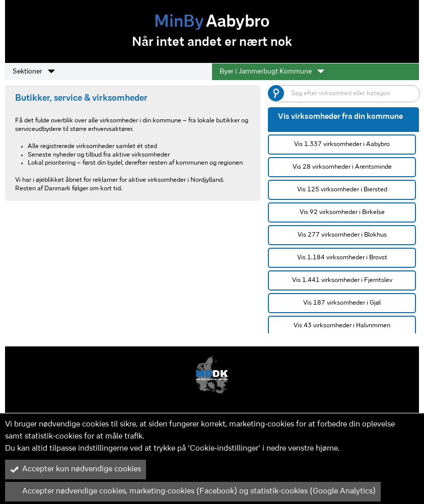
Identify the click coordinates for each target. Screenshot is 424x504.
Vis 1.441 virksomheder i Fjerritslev (342, 280)
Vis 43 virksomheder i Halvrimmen (342, 326)
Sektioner (34, 71)
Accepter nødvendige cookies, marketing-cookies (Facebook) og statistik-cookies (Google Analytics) (193, 491)
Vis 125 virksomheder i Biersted (342, 190)
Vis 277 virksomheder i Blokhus (342, 235)
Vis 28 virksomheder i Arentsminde (342, 167)
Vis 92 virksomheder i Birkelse (342, 212)
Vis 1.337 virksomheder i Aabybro (342, 144)
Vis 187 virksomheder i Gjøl (342, 303)
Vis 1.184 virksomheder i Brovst (342, 258)
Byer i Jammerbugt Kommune (272, 71)
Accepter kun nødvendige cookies (76, 469)
